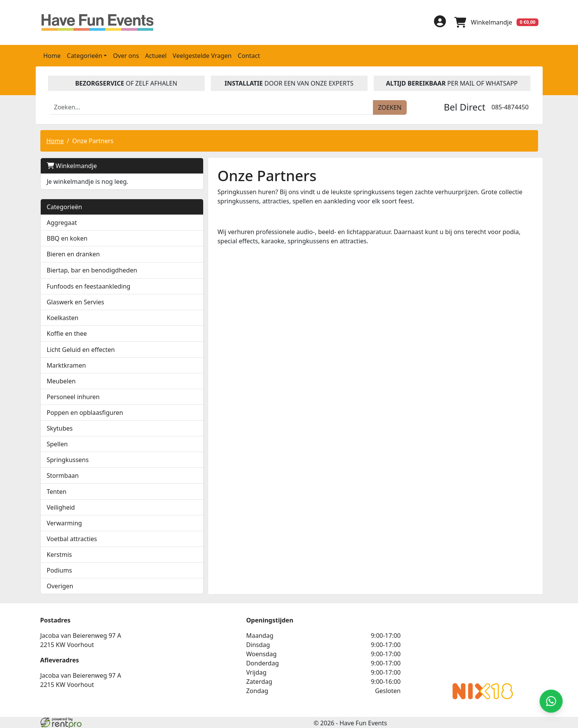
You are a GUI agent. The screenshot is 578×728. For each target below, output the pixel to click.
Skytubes (60, 428)
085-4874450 (510, 106)
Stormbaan (63, 475)
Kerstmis (60, 554)
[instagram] (417, 25)
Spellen (57, 443)
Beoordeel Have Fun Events (403, 645)
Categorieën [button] (84, 55)
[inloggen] (438, 22)
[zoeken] (390, 107)
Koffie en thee (67, 333)
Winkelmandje (72, 165)
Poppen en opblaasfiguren (85, 412)
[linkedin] (398, 25)
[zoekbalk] (212, 107)
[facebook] (380, 25)
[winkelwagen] (496, 22)
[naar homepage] (99, 22)
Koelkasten (63, 317)
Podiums (60, 570)
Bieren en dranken (73, 253)
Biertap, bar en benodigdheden (92, 269)
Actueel (156, 55)
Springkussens (68, 459)
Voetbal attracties (72, 538)
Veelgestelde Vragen (202, 55)
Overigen (60, 585)
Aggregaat (62, 222)
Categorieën (65, 206)
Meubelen (61, 380)
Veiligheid (61, 507)
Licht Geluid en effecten (81, 349)
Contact (249, 55)
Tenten (57, 491)
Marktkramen (66, 365)
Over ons (126, 55)
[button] (147, 253)
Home (52, 55)
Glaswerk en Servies (76, 301)
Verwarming (65, 522)
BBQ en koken (67, 238)
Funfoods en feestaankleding (89, 286)
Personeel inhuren (73, 396)
